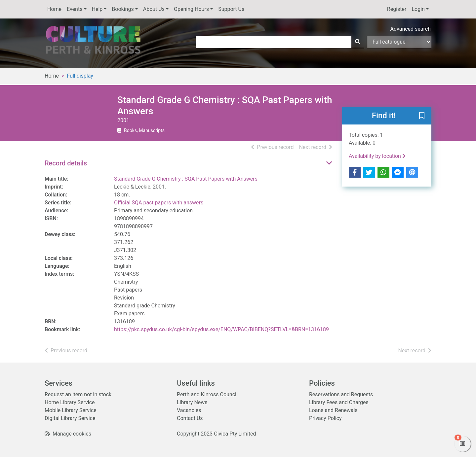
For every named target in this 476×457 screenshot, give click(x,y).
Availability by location (377, 156)
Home (54, 9)
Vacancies (189, 410)
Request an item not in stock (78, 394)
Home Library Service (70, 402)
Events (75, 9)
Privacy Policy (325, 418)
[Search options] (399, 42)
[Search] (358, 42)
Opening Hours (191, 9)
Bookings (123, 9)
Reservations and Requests (341, 394)
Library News (192, 402)
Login (418, 9)
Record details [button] (66, 163)
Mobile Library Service (71, 410)
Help (97, 9)
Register (397, 9)
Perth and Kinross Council (207, 394)
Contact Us (190, 418)
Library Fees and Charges (339, 402)
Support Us (231, 9)
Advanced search (411, 29)
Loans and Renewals (333, 410)
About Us (154, 9)
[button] (422, 116)
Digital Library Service (70, 418)
